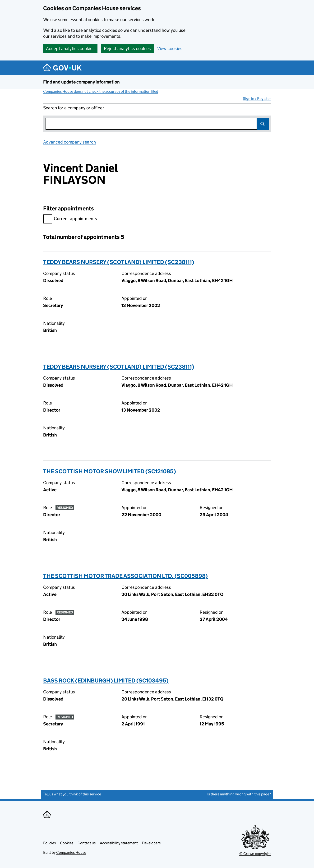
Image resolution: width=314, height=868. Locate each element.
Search (263, 124)
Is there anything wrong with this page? (239, 794)
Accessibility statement (119, 843)
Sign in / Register (257, 99)
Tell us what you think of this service (72, 794)
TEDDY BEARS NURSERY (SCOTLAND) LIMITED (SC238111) (119, 262)
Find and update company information (81, 82)
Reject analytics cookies (127, 49)
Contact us (87, 843)
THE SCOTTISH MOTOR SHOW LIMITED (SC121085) (110, 471)
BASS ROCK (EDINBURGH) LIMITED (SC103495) (106, 680)
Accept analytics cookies (70, 49)
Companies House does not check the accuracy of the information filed (101, 91)
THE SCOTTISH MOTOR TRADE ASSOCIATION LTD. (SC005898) (125, 576)
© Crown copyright (255, 854)
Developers (151, 843)
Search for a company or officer (74, 108)
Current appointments (70, 219)
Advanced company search (69, 142)
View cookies (170, 49)
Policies (49, 843)
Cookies (67, 843)
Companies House (71, 852)
